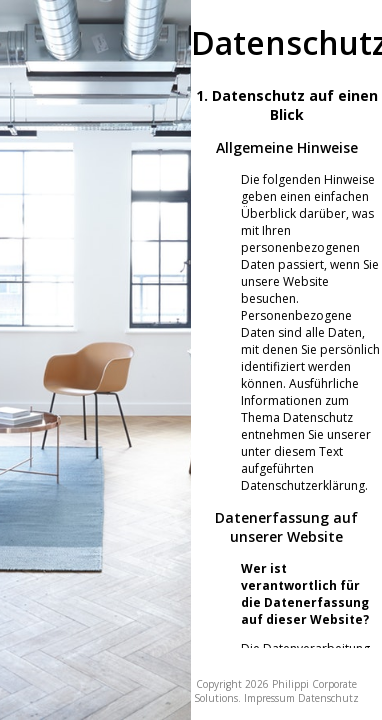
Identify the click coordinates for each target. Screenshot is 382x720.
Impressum (269, 698)
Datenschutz (328, 698)
